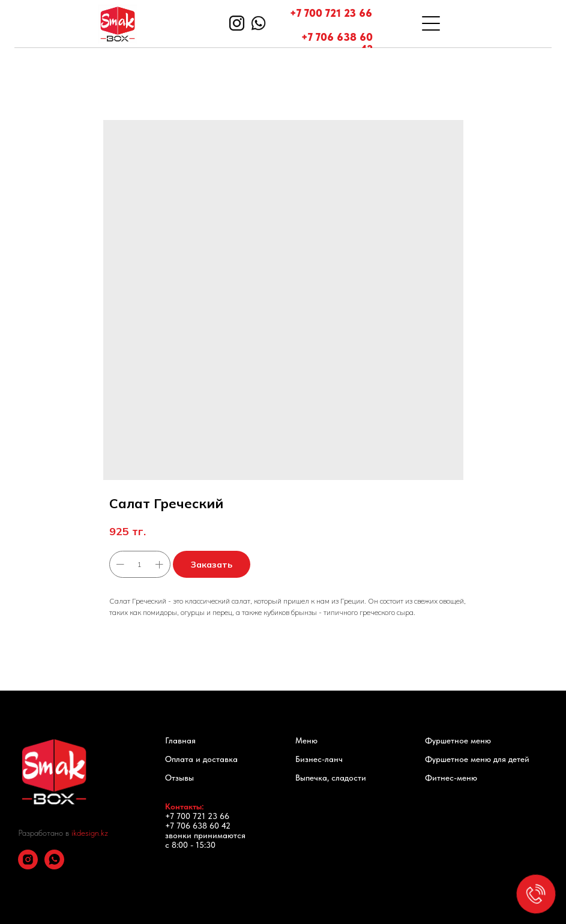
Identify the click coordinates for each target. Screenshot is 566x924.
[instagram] (28, 866)
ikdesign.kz (90, 833)
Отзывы (179, 778)
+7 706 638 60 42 (337, 43)
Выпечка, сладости (331, 778)
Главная (180, 740)
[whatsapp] (54, 866)
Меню (306, 740)
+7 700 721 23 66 (331, 13)
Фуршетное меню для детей (477, 759)
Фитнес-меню (451, 778)
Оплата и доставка (201, 759)
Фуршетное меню (458, 740)
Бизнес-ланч (319, 759)
